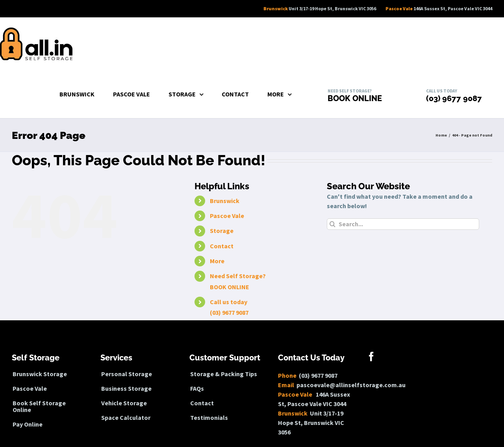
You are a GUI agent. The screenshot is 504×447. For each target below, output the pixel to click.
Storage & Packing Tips (224, 374)
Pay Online (28, 424)
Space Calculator (126, 418)
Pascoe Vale (227, 216)
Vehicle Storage (124, 403)
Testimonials (209, 418)
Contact (222, 246)
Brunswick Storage (40, 374)
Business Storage (126, 389)
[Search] (333, 224)
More (217, 261)
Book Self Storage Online (39, 406)
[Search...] (403, 224)
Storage (222, 231)
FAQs (197, 389)
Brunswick (225, 201)
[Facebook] (371, 356)
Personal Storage (127, 374)
